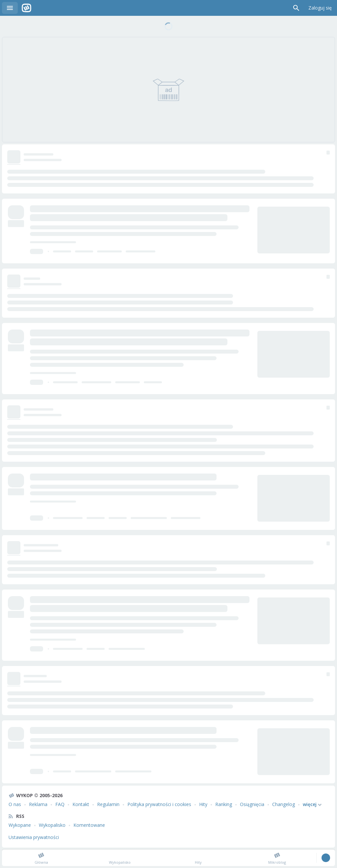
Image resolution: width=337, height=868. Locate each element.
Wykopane (20, 825)
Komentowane (89, 825)
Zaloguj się (320, 8)
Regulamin (108, 804)
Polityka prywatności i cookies (159, 804)
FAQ (60, 804)
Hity (203, 804)
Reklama (38, 804)
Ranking (224, 804)
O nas (15, 804)
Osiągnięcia (252, 804)
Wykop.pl (26, 8)
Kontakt (81, 804)
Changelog (284, 804)
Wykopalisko (52, 825)
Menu (10, 8)
